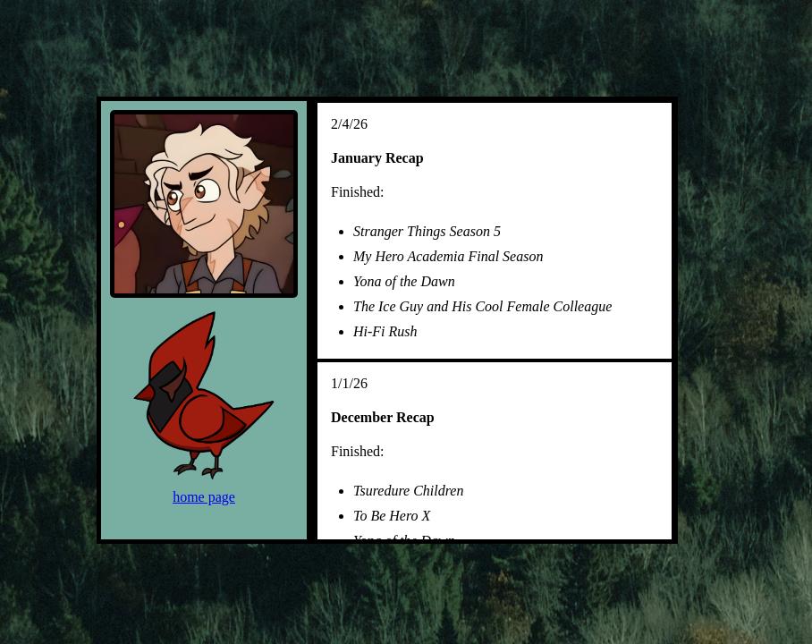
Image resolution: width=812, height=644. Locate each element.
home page (204, 497)
